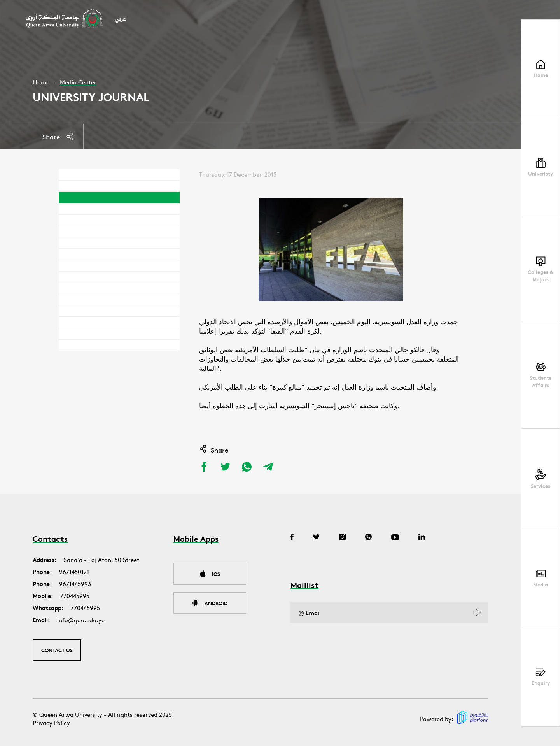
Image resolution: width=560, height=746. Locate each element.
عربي (120, 19)
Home (41, 82)
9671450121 (74, 571)
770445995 (75, 596)
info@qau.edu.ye (81, 620)
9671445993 (75, 584)
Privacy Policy (51, 722)
